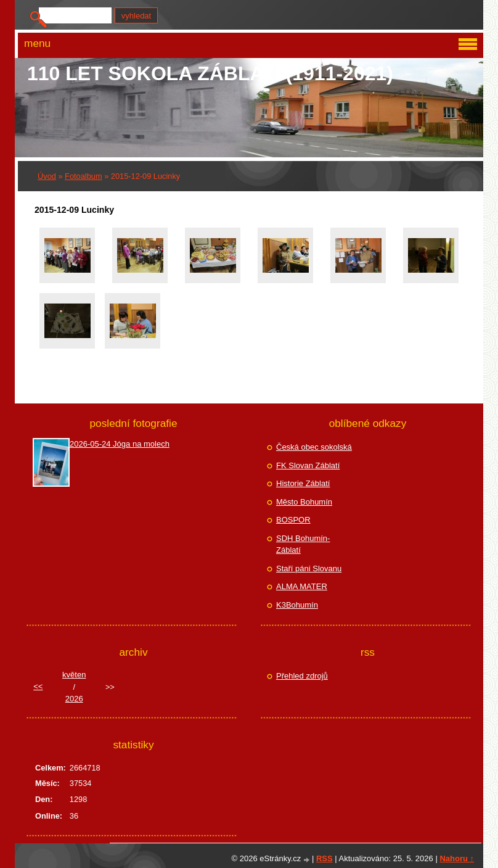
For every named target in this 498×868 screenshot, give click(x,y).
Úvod (47, 176)
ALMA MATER (302, 586)
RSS (325, 858)
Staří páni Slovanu (309, 568)
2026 (74, 699)
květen (74, 675)
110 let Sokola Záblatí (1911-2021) (210, 73)
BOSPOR (293, 520)
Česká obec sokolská (314, 447)
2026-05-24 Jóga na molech (120, 444)
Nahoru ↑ (457, 858)
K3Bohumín (297, 605)
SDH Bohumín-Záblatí (303, 544)
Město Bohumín (304, 502)
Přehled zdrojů (302, 676)
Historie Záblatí (303, 483)
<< (38, 686)
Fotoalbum (83, 176)
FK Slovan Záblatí (308, 465)
